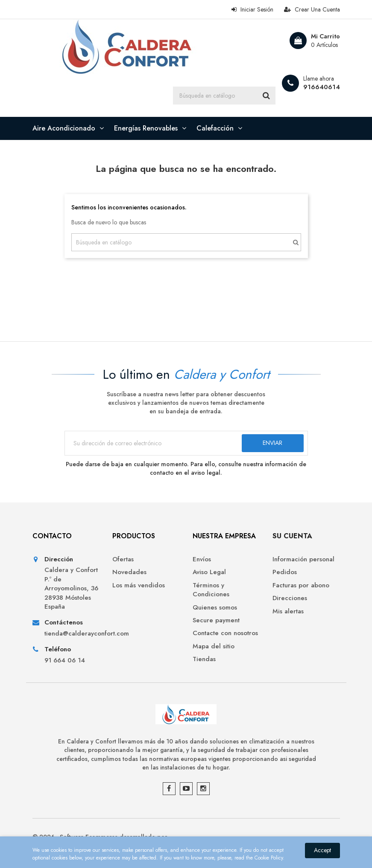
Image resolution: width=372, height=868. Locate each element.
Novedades (129, 572)
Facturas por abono (301, 585)
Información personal (303, 559)
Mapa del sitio (214, 646)
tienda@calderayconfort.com (72, 634)
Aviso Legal (209, 572)
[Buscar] (224, 96)
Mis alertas (288, 611)
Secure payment (216, 620)
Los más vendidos (139, 585)
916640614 (322, 87)
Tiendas (204, 659)
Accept (322, 850)
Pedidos (285, 572)
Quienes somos (215, 608)
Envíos (202, 559)
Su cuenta (292, 536)
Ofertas (123, 559)
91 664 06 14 (65, 660)
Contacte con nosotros (225, 633)
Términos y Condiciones (211, 590)
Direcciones (290, 598)
